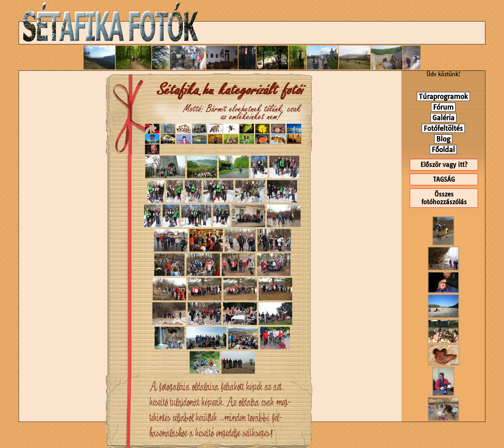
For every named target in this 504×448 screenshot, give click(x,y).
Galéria (443, 118)
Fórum (443, 107)
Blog (443, 139)
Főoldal (443, 150)
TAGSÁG (444, 179)
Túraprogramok (443, 96)
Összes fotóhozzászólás (444, 198)
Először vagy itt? (444, 165)
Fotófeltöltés (443, 128)
